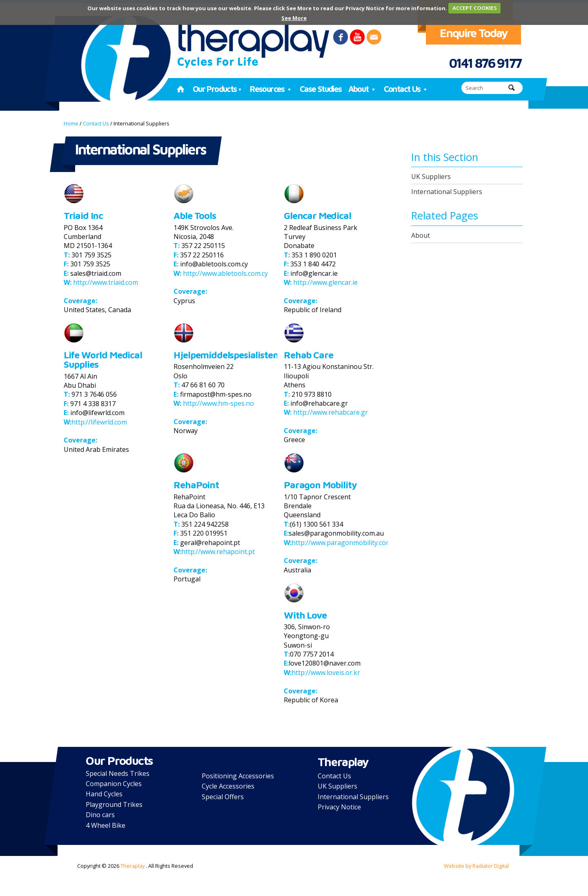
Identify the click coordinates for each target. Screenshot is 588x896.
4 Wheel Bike (106, 825)
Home (71, 123)
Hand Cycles (104, 794)
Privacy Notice (339, 807)
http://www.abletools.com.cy (225, 273)
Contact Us (406, 89)
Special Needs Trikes (118, 773)
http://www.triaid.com (105, 282)
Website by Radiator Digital (476, 866)
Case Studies (321, 89)
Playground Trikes (114, 804)
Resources (272, 89)
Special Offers (223, 797)
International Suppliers (447, 192)
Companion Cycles (114, 784)
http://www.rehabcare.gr (330, 412)
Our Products (218, 89)
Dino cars (100, 815)
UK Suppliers (431, 177)
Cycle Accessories (228, 786)
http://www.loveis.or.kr (326, 673)
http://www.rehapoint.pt (218, 552)
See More (294, 18)
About (363, 89)
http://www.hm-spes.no (218, 403)
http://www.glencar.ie (325, 282)
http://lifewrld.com (99, 422)
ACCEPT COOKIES (475, 8)
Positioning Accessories (238, 776)
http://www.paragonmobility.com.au (346, 543)
